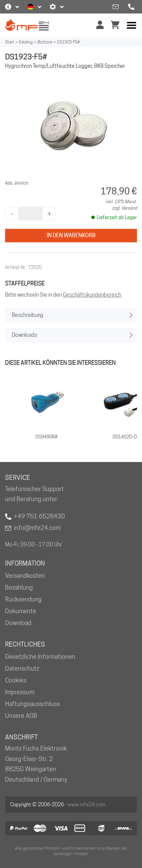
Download (18, 623)
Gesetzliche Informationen (40, 657)
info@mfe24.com (37, 528)
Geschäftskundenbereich (92, 295)
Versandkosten (25, 576)
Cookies (16, 680)
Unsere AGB (21, 716)
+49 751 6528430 (39, 516)
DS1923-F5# (68, 42)
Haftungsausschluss (32, 704)
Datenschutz (22, 668)
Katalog (26, 42)
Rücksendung (23, 599)
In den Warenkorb (71, 235)
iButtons (45, 42)
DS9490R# (46, 437)
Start (10, 42)
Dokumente (21, 611)
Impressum (20, 692)
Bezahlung (19, 587)
